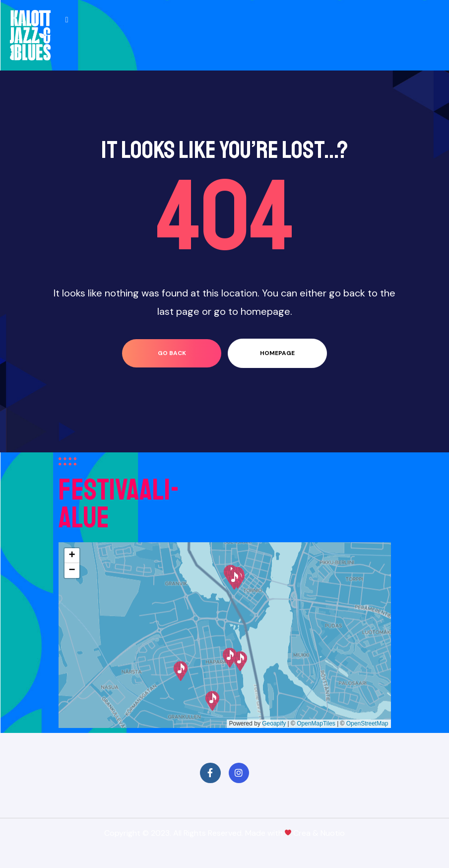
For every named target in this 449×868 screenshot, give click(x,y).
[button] (212, 701)
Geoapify (274, 723)
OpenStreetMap (367, 723)
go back (172, 353)
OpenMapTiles (316, 723)
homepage (277, 353)
